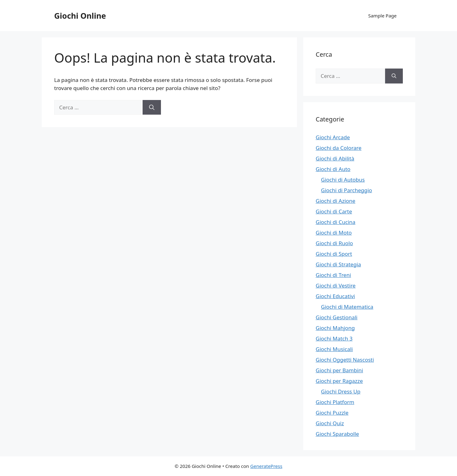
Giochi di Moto (334, 233)
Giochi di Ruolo (334, 243)
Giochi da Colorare (339, 148)
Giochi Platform (335, 402)
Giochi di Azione (335, 201)
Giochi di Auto (333, 169)
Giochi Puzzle (332, 413)
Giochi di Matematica (347, 307)
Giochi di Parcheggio (346, 190)
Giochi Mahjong (335, 328)
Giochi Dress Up (341, 391)
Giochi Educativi (335, 296)
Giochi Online (80, 16)
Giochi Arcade (333, 137)
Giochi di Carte (334, 211)
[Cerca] (152, 107)
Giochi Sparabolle (337, 434)
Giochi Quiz (330, 423)
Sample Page (382, 16)
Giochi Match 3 (334, 338)
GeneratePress (266, 466)
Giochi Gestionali (337, 317)
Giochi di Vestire (336, 286)
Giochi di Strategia (338, 264)
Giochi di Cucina (336, 222)
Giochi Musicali (334, 349)
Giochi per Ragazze (339, 381)
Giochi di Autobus (343, 180)
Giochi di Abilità (335, 158)
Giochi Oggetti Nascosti (345, 360)
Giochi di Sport (334, 254)
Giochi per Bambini (339, 370)
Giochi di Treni (333, 275)
